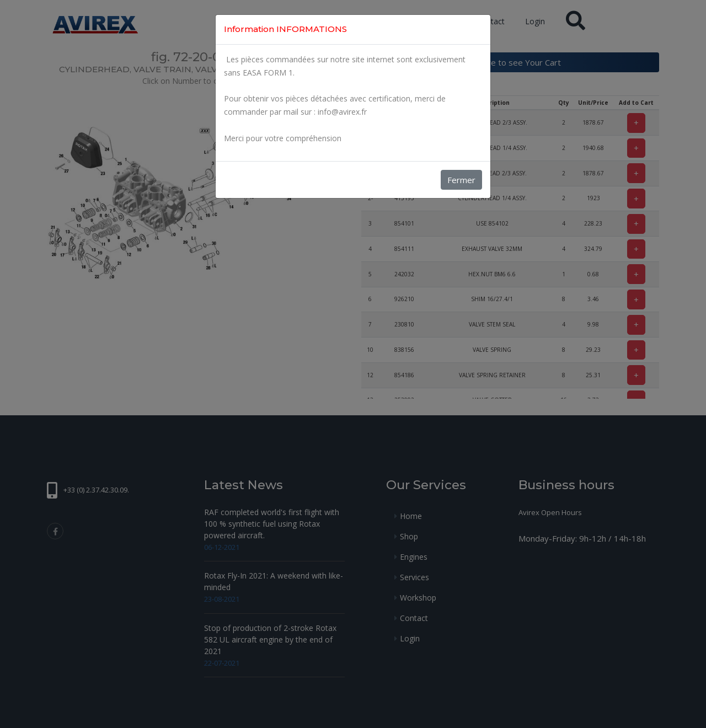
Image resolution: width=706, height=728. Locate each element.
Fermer (461, 180)
